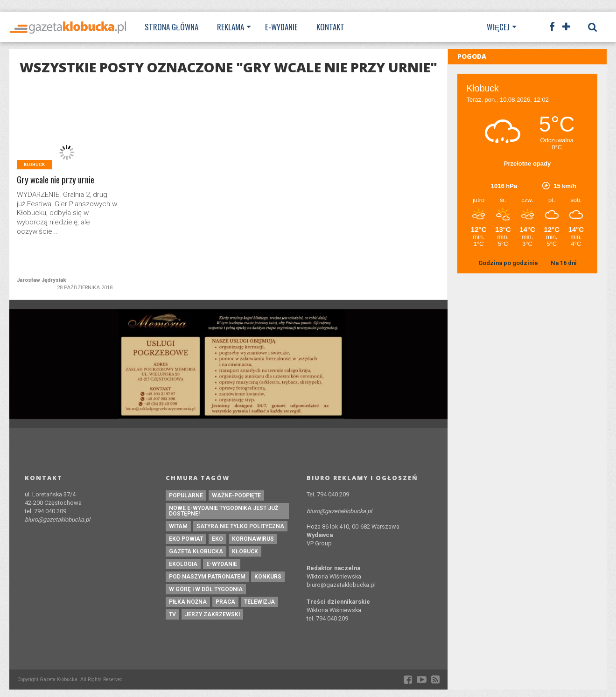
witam (178, 526)
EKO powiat (186, 539)
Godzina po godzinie (509, 263)
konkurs (268, 577)
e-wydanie (222, 564)
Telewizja (259, 602)
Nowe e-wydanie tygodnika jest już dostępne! (224, 511)
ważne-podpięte (236, 495)
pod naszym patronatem (207, 577)
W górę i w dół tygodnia (206, 589)
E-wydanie (281, 27)
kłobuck (245, 551)
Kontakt (330, 27)
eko (217, 539)
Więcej (498, 27)
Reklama (231, 27)
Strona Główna (171, 27)
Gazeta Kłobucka (196, 551)
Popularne (186, 495)
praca (225, 602)
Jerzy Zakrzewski (212, 614)
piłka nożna (188, 602)
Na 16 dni (564, 263)
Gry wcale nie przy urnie (56, 180)
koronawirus (253, 539)
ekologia (183, 564)
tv (172, 614)
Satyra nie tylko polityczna (240, 526)
